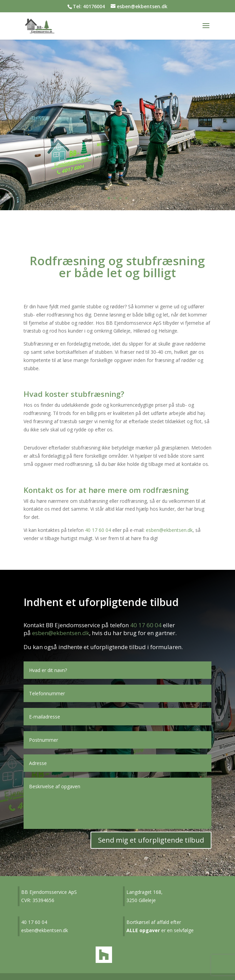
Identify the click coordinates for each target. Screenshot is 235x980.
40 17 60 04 (98, 530)
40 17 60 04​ (34, 922)
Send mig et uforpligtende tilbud (151, 840)
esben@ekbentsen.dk (169, 530)
